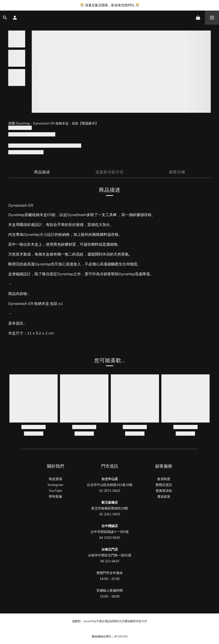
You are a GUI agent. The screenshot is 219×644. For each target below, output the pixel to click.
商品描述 (42, 172)
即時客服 (56, 497)
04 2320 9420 (110, 538)
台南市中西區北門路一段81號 (110, 555)
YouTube (55, 491)
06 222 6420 (110, 561)
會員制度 (164, 479)
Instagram (56, 485)
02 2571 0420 (110, 491)
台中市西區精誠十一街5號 (110, 532)
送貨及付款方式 (109, 172)
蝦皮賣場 (56, 479)
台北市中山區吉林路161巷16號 (110, 485)
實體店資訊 (164, 485)
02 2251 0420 (110, 514)
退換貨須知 (164, 491)
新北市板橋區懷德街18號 (110, 508)
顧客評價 (177, 172)
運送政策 (164, 497)
